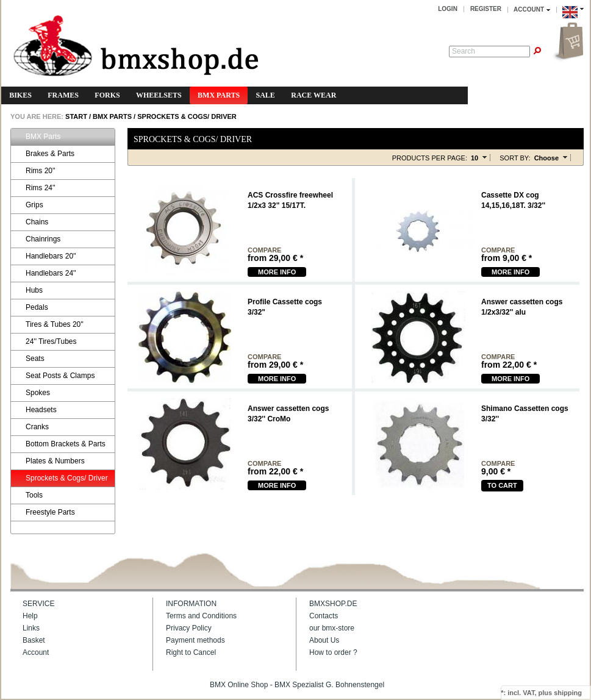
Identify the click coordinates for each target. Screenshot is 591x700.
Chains (31, 222)
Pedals (31, 308)
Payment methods (195, 640)
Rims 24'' (35, 188)
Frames (63, 95)
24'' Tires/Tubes (45, 342)
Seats (29, 359)
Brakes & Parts (44, 154)
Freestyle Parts (45, 512)
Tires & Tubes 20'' (49, 325)
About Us (324, 640)
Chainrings (37, 239)
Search (464, 51)
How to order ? (333, 652)
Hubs (28, 291)
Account (36, 652)
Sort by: (515, 158)
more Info (277, 272)
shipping (568, 693)
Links (31, 628)
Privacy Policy (189, 628)
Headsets (35, 410)
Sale (266, 95)
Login (448, 9)
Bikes (20, 95)
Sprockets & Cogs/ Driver (187, 116)
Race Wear (313, 95)
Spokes (32, 393)
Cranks (31, 427)
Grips (29, 205)
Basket (34, 640)
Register (486, 9)
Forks (107, 95)
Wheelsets (159, 95)
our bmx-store (332, 628)
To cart (502, 485)
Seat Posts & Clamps (54, 376)
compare (264, 250)
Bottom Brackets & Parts (60, 444)
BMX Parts (219, 95)
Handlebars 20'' (45, 256)
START (75, 116)
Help (30, 616)
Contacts (324, 616)
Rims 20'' (35, 171)
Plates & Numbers (49, 461)
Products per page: (430, 158)
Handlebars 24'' (45, 273)
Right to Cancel (191, 652)
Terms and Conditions (201, 616)
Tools (28, 495)
